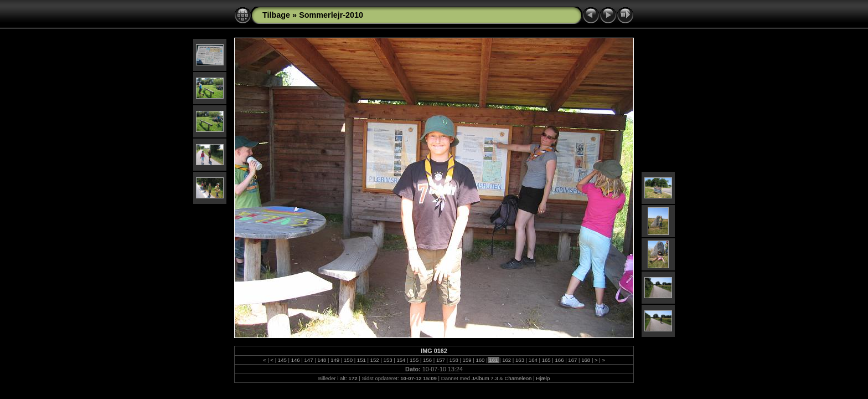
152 (374, 360)
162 (506, 360)
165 (546, 360)
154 (401, 360)
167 (573, 360)
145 (282, 360)
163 (520, 360)
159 (467, 360)
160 (480, 360)
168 (586, 360)
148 (322, 360)
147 (309, 360)
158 (454, 360)
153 (388, 360)
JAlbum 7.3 (485, 378)
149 (335, 360)
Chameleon (518, 378)
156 (427, 360)
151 (361, 360)
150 (348, 360)
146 (295, 360)
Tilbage (276, 15)
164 (533, 360)
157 (440, 360)
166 (559, 360)
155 (414, 360)
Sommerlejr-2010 (331, 15)
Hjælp (543, 378)
